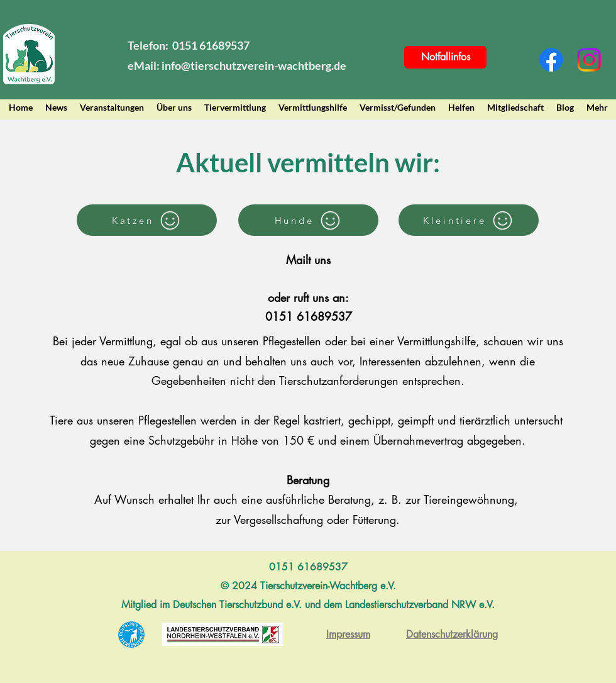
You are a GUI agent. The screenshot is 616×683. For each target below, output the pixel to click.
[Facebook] (551, 60)
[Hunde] (308, 220)
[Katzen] (147, 220)
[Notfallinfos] (445, 57)
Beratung (308, 480)
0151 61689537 (309, 316)
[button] (174, 108)
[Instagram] (589, 60)
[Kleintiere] (469, 220)
